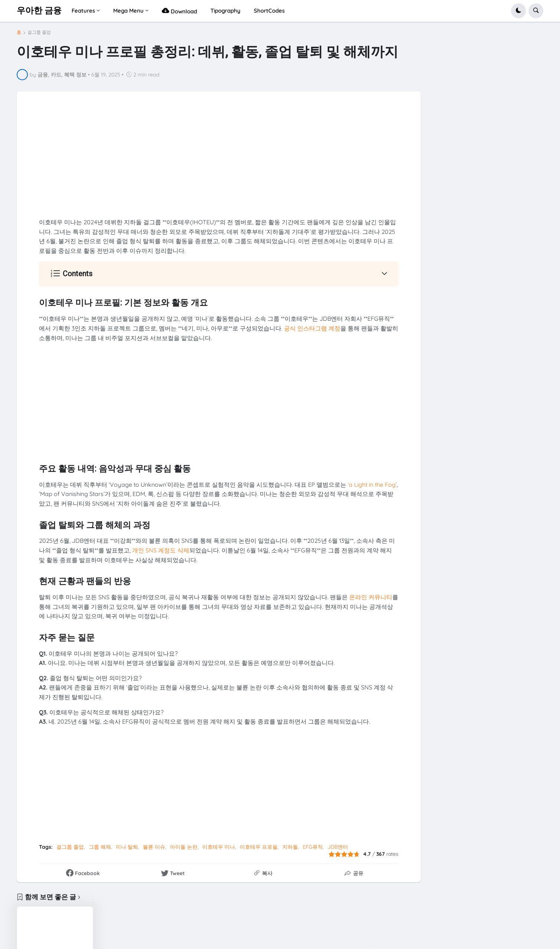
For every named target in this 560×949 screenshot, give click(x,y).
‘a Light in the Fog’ (372, 485)
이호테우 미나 (219, 847)
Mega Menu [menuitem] (128, 11)
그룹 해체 (100, 847)
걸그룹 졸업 (39, 32)
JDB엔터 (338, 847)
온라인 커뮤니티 (371, 597)
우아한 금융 (39, 11)
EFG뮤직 (313, 847)
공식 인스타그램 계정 (312, 328)
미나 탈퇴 (127, 847)
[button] (518, 11)
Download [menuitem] (179, 11)
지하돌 (290, 847)
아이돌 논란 (184, 847)
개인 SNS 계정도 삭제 (161, 550)
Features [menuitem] (83, 11)
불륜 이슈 (154, 847)
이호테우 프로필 (259, 847)
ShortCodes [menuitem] (269, 11)
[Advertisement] (219, 166)
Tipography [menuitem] (225, 11)
